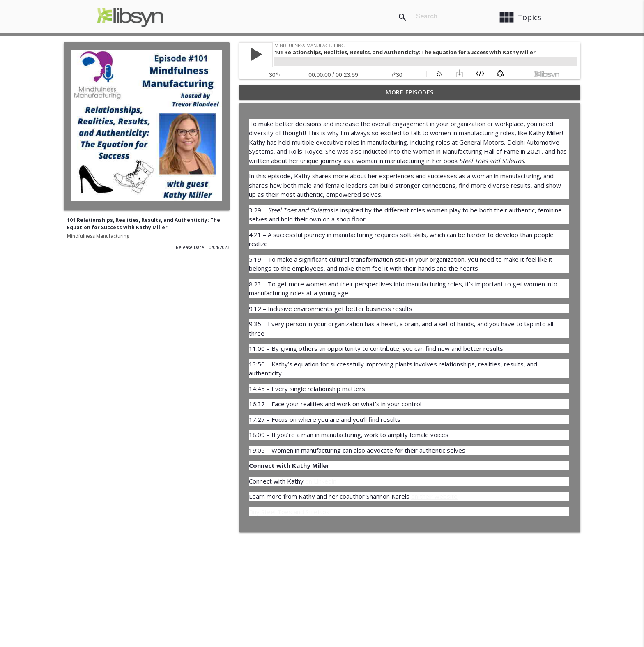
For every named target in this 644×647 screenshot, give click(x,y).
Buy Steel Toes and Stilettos (289, 512)
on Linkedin (321, 481)
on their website (434, 496)
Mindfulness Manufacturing (98, 236)
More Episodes (410, 92)
